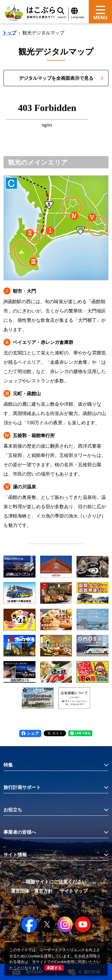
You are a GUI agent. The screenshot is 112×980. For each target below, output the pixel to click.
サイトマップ (74, 891)
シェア (30, 733)
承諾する (54, 968)
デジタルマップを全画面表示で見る (61, 78)
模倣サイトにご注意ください (56, 882)
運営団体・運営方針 (32, 891)
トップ (9, 33)
